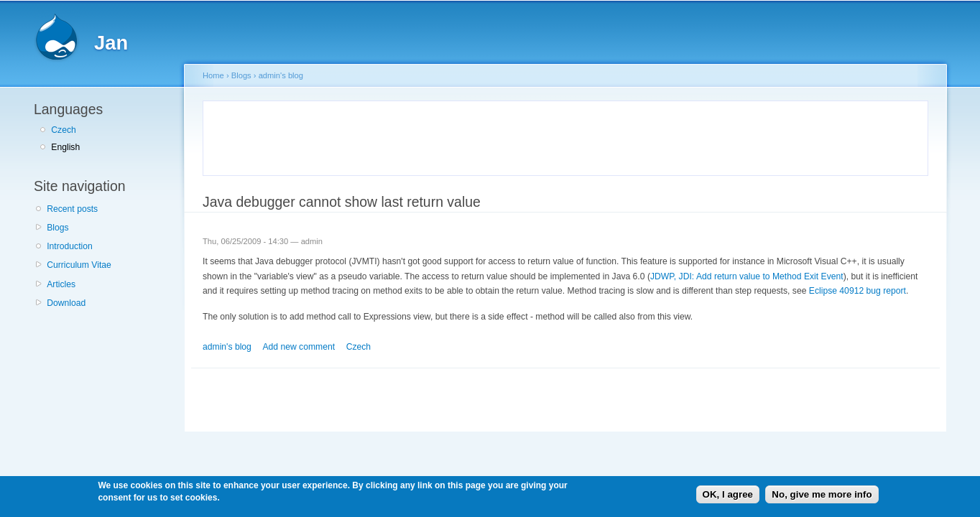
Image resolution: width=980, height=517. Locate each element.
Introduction (70, 246)
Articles (61, 284)
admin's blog (281, 75)
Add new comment (299, 347)
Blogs (57, 228)
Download (66, 303)
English (65, 147)
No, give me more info (822, 494)
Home (213, 75)
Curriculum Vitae (79, 265)
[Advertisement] (380, 136)
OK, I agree (728, 494)
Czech (63, 130)
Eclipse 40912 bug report (857, 291)
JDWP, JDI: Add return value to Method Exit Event (747, 276)
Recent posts (72, 209)
